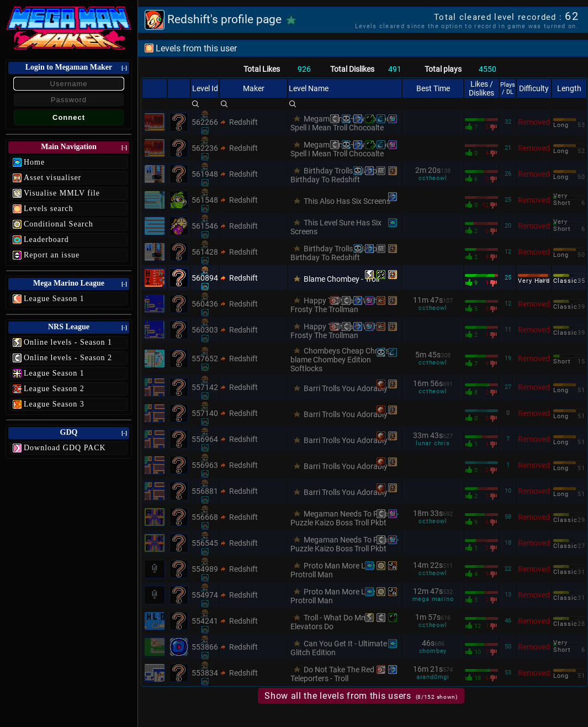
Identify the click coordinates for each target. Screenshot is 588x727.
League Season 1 (54, 299)
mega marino (433, 599)
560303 (205, 330)
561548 (205, 200)
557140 (205, 413)
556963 (205, 465)
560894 (205, 278)
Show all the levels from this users (361, 696)
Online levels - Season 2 (68, 358)
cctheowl (433, 178)
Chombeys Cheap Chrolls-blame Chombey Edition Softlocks (341, 360)
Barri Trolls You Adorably (346, 388)
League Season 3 (54, 404)
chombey (433, 651)
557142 (205, 387)
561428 (205, 252)
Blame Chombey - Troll (341, 279)
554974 (205, 595)
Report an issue (52, 255)
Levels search (49, 209)
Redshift (243, 122)
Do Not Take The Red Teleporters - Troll (332, 674)
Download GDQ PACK (65, 448)
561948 (205, 174)
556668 (205, 517)
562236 (205, 148)
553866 (205, 647)
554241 (205, 621)
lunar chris (433, 443)
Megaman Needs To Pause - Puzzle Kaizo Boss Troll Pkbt (345, 518)
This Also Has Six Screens (347, 201)
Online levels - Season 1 (68, 342)
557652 (205, 359)
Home (34, 162)
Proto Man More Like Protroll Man (333, 570)
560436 (205, 304)
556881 (205, 491)
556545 (205, 543)
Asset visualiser (52, 178)
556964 (205, 439)
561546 (205, 226)
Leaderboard (46, 239)
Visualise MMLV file (62, 193)
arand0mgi (433, 677)
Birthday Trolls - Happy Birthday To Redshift (336, 175)
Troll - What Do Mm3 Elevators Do (331, 622)
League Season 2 (54, 389)
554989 (205, 569)
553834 (205, 673)
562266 (205, 122)
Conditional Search (59, 224)
